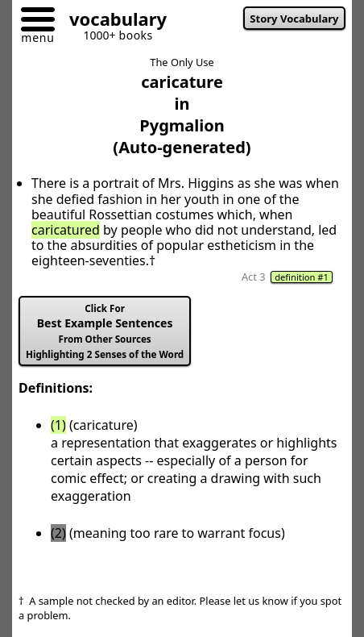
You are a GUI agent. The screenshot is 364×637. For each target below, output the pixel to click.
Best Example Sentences (105, 331)
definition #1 (302, 277)
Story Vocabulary (294, 19)
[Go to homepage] (112, 21)
